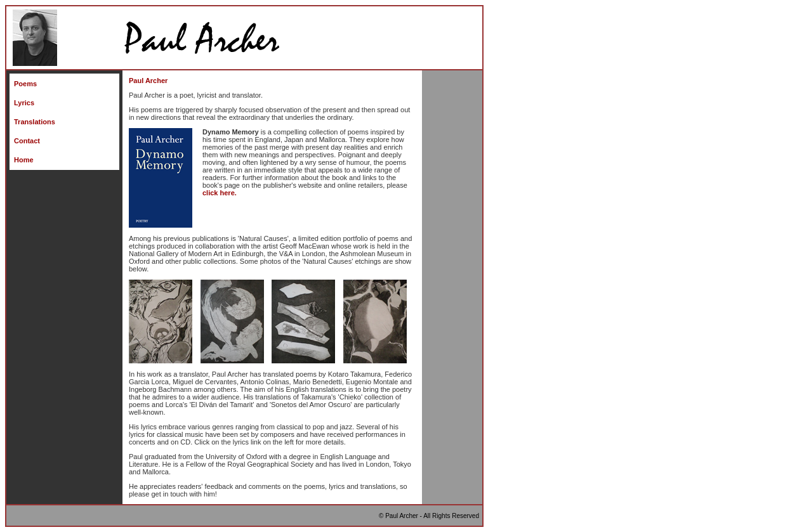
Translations (35, 122)
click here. (220, 193)
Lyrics (24, 103)
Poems (25, 84)
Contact (27, 141)
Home (24, 160)
